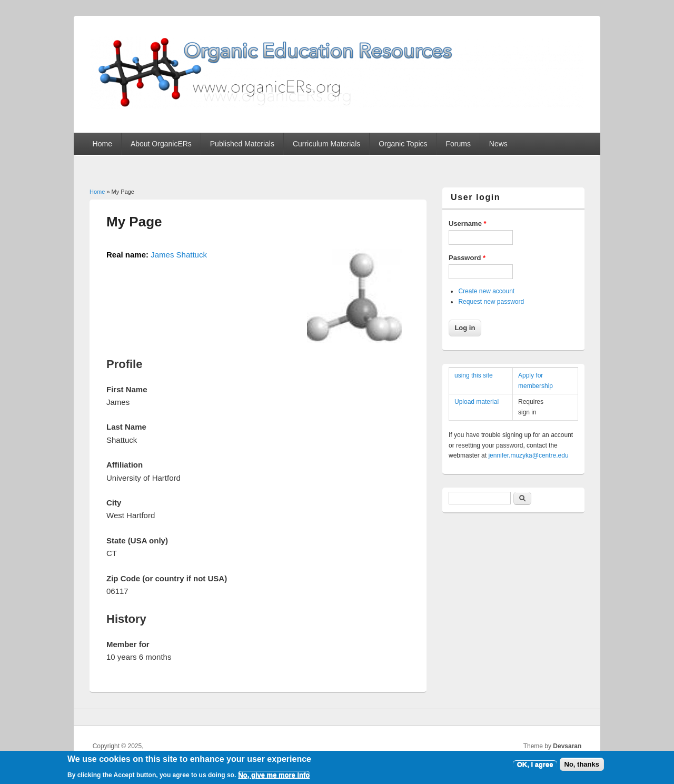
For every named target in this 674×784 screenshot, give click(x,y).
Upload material (477, 402)
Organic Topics (403, 144)
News (498, 144)
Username (468, 224)
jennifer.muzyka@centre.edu (528, 455)
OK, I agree (535, 767)
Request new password (491, 302)
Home (102, 144)
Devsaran (567, 746)
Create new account (486, 291)
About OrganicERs (161, 144)
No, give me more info (274, 777)
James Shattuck (179, 255)
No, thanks (582, 767)
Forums (458, 144)
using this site (474, 375)
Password (467, 258)
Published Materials (242, 144)
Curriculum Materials (326, 144)
